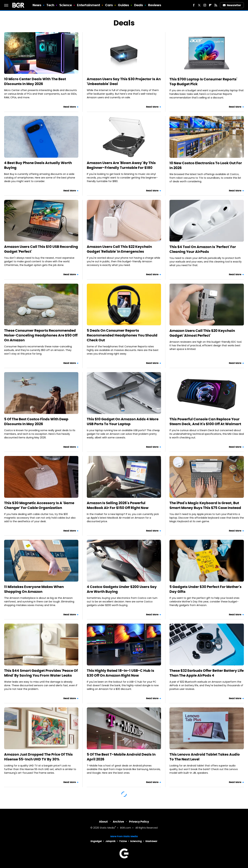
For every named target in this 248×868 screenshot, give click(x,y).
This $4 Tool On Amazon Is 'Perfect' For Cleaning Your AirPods (203, 249)
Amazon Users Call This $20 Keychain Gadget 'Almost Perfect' (202, 333)
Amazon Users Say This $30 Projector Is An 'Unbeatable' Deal (124, 81)
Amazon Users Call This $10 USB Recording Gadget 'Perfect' (41, 249)
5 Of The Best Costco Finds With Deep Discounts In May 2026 (36, 422)
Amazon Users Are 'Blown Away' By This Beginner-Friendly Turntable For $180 (121, 165)
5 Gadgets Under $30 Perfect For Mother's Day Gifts (205, 589)
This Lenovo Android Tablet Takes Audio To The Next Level (205, 757)
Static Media (107, 828)
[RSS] (216, 5)
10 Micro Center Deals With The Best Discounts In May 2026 (35, 81)
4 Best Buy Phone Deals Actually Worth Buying (38, 165)
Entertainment (89, 5)
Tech (50, 5)
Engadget (96, 841)
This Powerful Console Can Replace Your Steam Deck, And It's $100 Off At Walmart (205, 422)
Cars (109, 5)
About (103, 822)
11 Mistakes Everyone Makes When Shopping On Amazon (34, 589)
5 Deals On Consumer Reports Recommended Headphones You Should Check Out (122, 335)
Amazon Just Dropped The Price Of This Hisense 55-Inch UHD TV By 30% (38, 757)
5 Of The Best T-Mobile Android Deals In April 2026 (121, 757)
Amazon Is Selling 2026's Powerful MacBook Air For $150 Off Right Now (118, 505)
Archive (118, 822)
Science (66, 5)
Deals (139, 5)
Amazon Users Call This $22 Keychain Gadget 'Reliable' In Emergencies (119, 249)
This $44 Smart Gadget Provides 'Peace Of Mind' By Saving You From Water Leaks (41, 673)
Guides (124, 5)
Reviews (155, 5)
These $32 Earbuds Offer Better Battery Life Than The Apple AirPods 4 (207, 673)
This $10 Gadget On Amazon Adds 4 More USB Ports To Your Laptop (123, 422)
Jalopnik (110, 841)
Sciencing (136, 841)
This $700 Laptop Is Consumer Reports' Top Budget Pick (203, 82)
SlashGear (151, 841)
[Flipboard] (210, 5)
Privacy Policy (139, 822)
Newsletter (232, 5)
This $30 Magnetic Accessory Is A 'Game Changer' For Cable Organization (39, 505)
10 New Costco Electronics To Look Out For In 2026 (206, 165)
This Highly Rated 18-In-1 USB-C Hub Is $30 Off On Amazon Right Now (120, 673)
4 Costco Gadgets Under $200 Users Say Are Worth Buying (122, 589)
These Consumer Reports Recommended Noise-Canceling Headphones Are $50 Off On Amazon (41, 335)
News (37, 5)
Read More (70, 107)
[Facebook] (194, 5)
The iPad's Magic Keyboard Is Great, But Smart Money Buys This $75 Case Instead (205, 505)
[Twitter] (199, 5)
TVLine (123, 841)
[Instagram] (205, 5)
